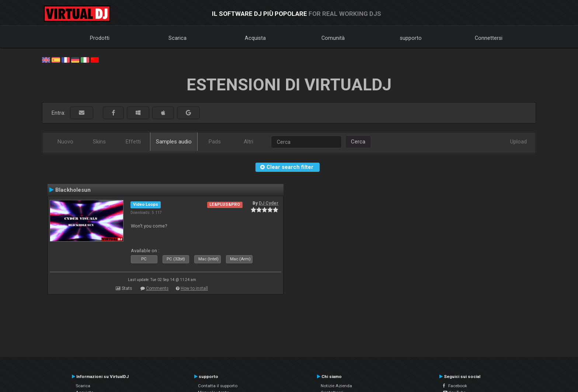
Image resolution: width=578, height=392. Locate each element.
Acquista (255, 38)
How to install (194, 288)
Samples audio (174, 142)
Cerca (358, 142)
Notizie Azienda (336, 386)
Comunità (333, 38)
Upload (518, 142)
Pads (215, 142)
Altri (248, 142)
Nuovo (65, 142)
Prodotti (100, 38)
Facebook (455, 386)
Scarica (177, 38)
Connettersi (489, 38)
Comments (157, 288)
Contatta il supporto (218, 386)
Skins (99, 142)
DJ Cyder (269, 203)
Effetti (133, 142)
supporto (411, 38)
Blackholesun (73, 190)
